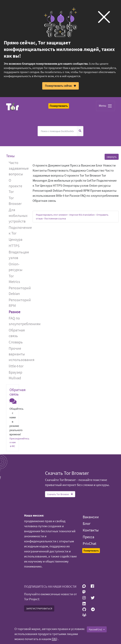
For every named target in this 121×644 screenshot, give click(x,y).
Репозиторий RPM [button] (18, 303)
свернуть (112, 157)
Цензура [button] (16, 239)
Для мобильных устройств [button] (18, 215)
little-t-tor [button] (16, 366)
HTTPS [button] (14, 246)
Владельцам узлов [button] (18, 255)
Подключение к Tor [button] (18, 230)
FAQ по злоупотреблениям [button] (18, 321)
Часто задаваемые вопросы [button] (18, 168)
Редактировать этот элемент (52, 215)
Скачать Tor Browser (60, 494)
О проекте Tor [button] (15, 186)
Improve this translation (82, 215)
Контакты (91, 530)
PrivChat (89, 544)
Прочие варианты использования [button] (18, 354)
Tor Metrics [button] (14, 279)
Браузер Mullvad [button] (15, 375)
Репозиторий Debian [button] (18, 291)
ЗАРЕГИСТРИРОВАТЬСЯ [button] (39, 608)
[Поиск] (57, 131)
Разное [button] (14, 312)
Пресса (88, 537)
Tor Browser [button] (15, 201)
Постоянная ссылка (55, 218)
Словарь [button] (16, 342)
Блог (87, 524)
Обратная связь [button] (17, 333)
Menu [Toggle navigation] (105, 106)
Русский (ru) (96, 629)
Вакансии (91, 517)
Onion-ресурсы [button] (16, 267)
